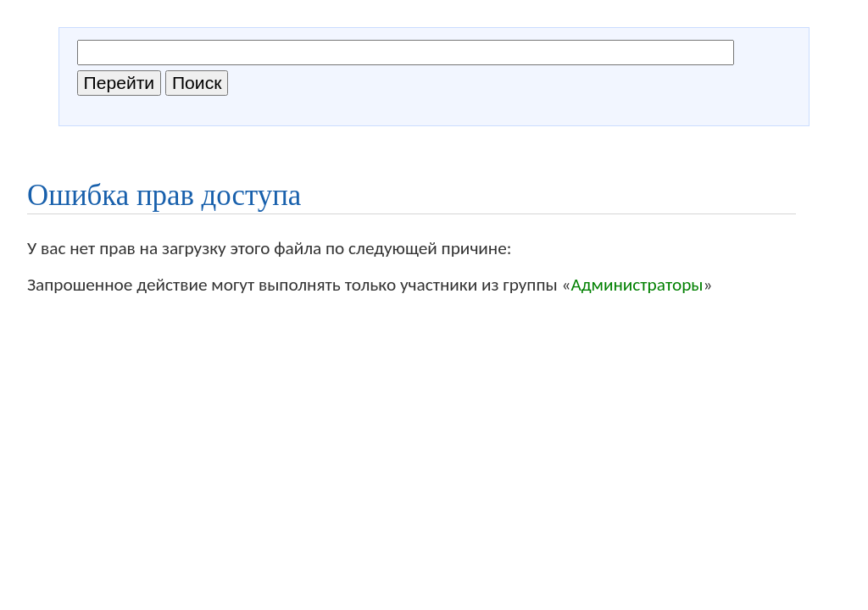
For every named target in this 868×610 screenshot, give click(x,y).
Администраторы (637, 285)
